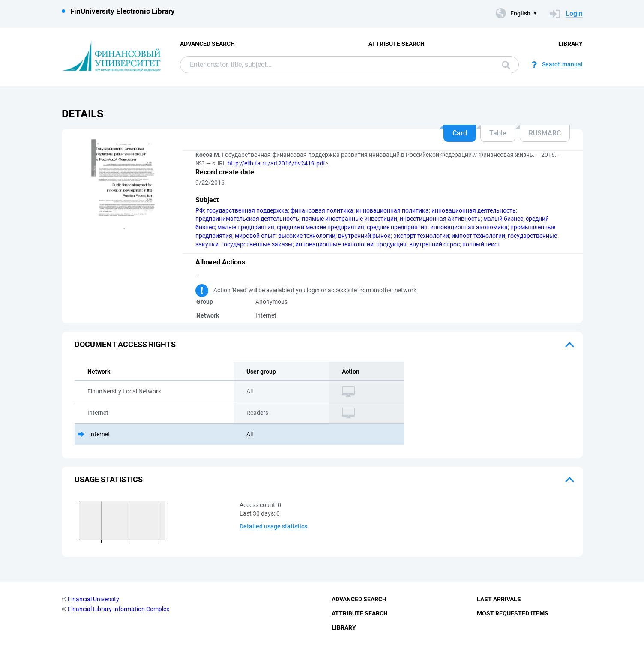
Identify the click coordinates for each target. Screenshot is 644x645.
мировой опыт (255, 236)
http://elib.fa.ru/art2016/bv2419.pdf (276, 163)
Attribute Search (397, 44)
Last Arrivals (499, 599)
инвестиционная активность (440, 219)
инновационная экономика (469, 227)
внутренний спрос (434, 244)
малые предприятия (246, 227)
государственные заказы (257, 244)
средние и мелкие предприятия (321, 227)
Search (506, 65)
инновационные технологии (334, 244)
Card (460, 133)
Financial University (93, 599)
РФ (200, 210)
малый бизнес (503, 219)
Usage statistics (109, 479)
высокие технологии (307, 236)
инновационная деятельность (474, 210)
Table (498, 133)
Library (571, 44)
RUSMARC (545, 133)
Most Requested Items (513, 613)
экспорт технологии (421, 236)
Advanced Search (207, 44)
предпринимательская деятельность (247, 219)
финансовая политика (322, 210)
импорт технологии (478, 236)
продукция (391, 244)
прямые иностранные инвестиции (349, 219)
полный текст (481, 244)
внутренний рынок (364, 236)
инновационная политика (392, 210)
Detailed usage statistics (273, 526)
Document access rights (125, 344)
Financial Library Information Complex (118, 609)
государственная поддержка (247, 210)
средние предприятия (397, 227)
